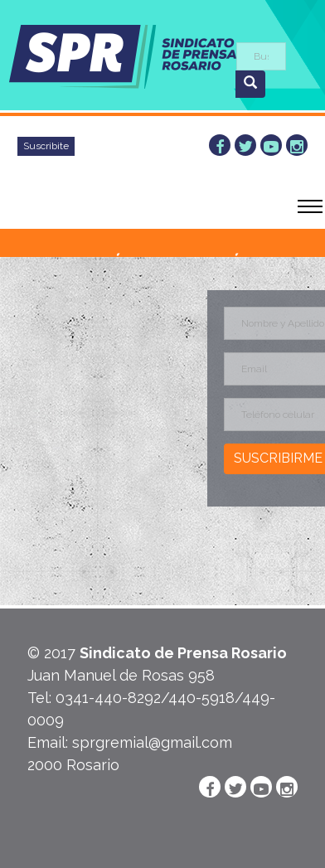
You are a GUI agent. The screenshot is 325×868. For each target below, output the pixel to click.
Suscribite (46, 146)
